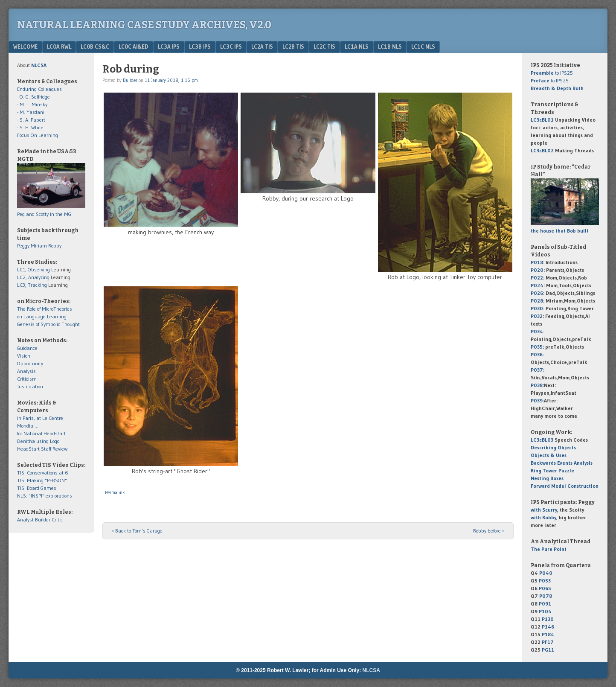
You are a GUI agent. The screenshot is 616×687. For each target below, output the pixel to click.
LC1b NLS (390, 47)
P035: (538, 347)
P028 (537, 301)
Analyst (25, 520)
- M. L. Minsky (32, 104)
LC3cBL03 (542, 440)
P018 (537, 262)
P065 (545, 588)
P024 (537, 285)
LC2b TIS (293, 47)
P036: (537, 354)
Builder (130, 80)
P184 (548, 634)
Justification (30, 386)
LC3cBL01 (542, 120)
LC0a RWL (59, 47)
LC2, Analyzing (33, 277)
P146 (548, 627)
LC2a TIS (262, 47)
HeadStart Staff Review (42, 449)
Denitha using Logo (38, 441)
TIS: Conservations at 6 (43, 473)
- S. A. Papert (31, 120)
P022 (537, 278)
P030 (537, 308)
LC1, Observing (33, 269)
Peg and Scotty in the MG (44, 214)
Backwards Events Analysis (562, 463)
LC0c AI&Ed (134, 47)
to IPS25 (552, 73)
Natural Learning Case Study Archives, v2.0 (144, 25)
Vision (24, 356)
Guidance (27, 348)
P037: (538, 370)
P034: (538, 331)
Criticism (27, 379)
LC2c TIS (324, 47)
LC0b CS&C (95, 47)
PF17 (548, 642)
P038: (537, 385)
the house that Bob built (560, 231)
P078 (546, 596)
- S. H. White (30, 127)
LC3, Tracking (32, 285)
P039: (537, 400)
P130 (548, 619)
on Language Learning (42, 316)
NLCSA (371, 670)
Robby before (489, 531)
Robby (55, 246)
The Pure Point (549, 549)
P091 (545, 604)
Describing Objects (553, 447)
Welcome (25, 47)
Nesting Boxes (547, 478)
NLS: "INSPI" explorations (45, 496)
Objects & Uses (549, 455)
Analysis (26, 371)
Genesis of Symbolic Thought (48, 324)
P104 (545, 611)
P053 (545, 581)
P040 (546, 573)
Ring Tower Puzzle (552, 470)
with (544, 510)
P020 (537, 270)
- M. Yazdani (31, 112)
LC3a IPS (169, 47)
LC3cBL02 (542, 150)
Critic (57, 520)
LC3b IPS (200, 47)
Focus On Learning (38, 135)
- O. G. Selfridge (33, 97)
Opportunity (30, 363)
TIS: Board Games (37, 488)
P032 (537, 316)
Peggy (23, 246)
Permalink (115, 492)
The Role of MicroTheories (45, 309)
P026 (537, 293)
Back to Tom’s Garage (137, 531)
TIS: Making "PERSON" (42, 480)
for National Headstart (41, 433)
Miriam (39, 246)
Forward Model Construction (565, 486)
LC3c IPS (231, 47)
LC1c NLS (423, 47)
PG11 (548, 650)
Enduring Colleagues (39, 89)
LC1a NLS (357, 47)
